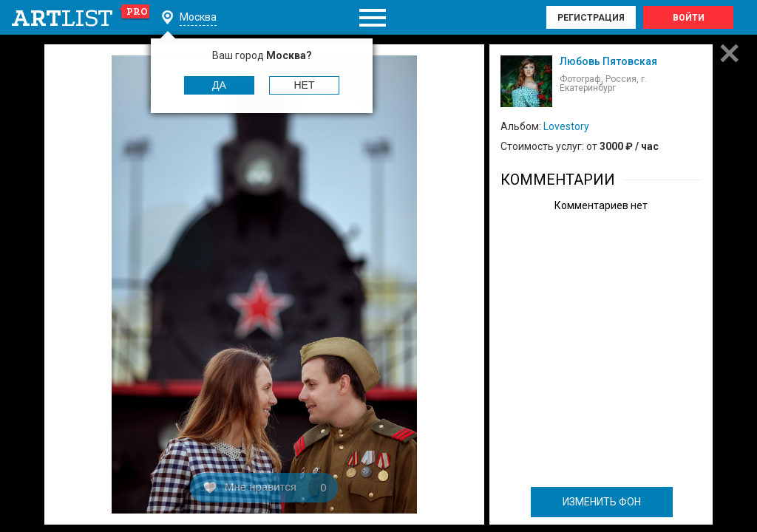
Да (219, 85)
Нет (305, 85)
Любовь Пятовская (608, 61)
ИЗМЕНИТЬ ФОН (602, 502)
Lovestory (566, 126)
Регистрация (591, 18)
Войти (689, 18)
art (81, 18)
